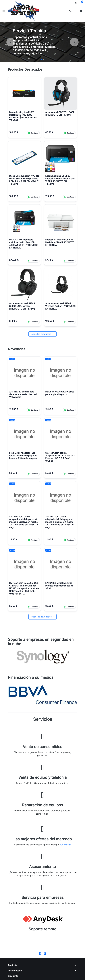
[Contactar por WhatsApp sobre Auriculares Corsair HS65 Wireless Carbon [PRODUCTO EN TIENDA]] (69, 322)
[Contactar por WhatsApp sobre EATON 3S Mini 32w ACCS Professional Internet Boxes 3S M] (69, 607)
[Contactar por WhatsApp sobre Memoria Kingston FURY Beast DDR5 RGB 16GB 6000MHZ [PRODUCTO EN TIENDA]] (33, 133)
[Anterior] (11, 42)
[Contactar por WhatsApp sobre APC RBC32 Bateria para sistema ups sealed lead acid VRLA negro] (33, 410)
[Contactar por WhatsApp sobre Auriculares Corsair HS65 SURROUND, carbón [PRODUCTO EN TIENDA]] (33, 322)
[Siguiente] (74, 42)
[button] (71, 11)
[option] (42, 42)
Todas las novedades (42, 617)
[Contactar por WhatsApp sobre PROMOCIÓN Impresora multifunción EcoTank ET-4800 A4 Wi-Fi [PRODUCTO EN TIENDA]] (33, 261)
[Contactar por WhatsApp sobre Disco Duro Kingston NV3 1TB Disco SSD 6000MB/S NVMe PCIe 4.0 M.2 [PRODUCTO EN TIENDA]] (33, 197)
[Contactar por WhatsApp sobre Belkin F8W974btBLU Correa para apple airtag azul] (69, 410)
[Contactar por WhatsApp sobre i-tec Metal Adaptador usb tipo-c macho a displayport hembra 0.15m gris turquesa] (33, 474)
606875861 (65, 845)
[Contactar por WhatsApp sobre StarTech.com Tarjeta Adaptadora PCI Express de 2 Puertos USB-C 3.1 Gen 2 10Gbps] (69, 474)
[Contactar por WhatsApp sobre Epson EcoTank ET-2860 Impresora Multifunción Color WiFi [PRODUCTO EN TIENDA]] (69, 197)
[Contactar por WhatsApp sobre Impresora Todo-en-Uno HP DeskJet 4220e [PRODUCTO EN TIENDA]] (69, 261)
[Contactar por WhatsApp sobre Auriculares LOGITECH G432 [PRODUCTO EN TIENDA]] (69, 133)
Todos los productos (42, 334)
